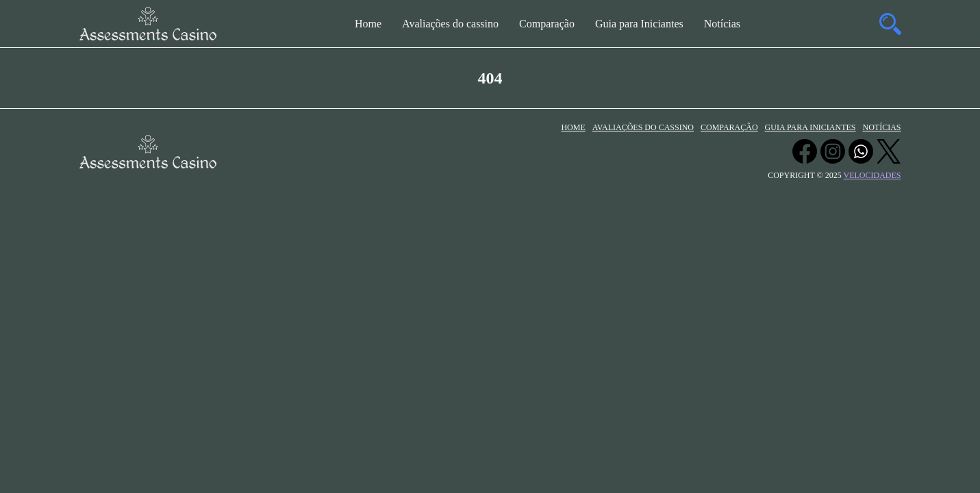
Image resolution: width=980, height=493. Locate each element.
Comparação (547, 24)
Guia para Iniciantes (639, 24)
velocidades (872, 175)
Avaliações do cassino (450, 24)
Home (368, 24)
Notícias (722, 24)
